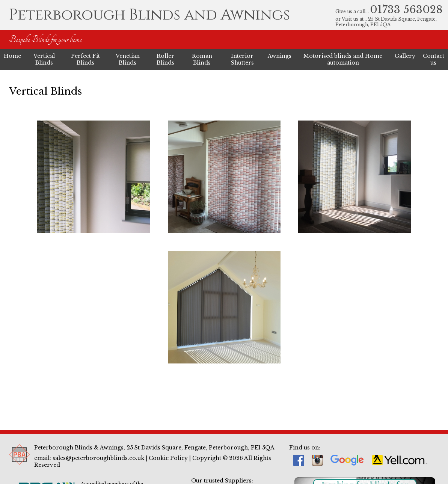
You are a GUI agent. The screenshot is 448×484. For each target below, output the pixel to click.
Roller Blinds (165, 59)
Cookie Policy (168, 458)
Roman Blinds (202, 59)
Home (12, 56)
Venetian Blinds (128, 59)
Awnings (280, 56)
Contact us (434, 59)
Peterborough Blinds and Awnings (149, 15)
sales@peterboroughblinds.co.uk (98, 458)
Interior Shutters (242, 59)
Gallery (405, 56)
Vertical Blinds (44, 59)
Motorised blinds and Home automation (343, 59)
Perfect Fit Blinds (85, 59)
